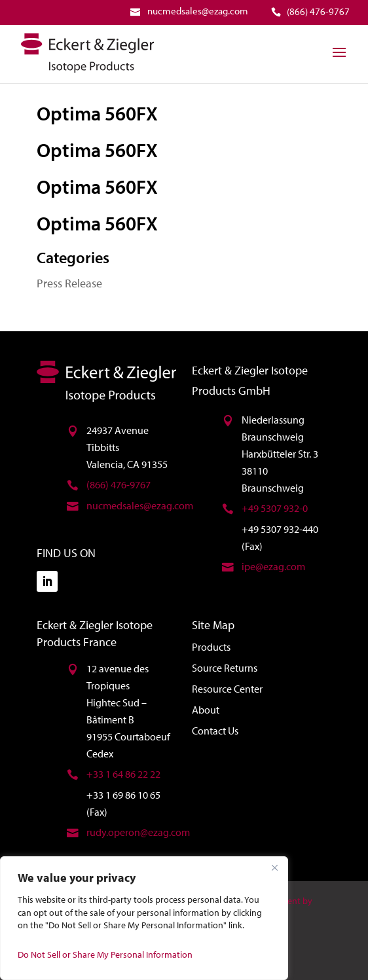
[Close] (274, 867)
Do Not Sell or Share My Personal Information (105, 954)
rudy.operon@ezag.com (138, 832)
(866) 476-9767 (119, 484)
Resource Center (227, 689)
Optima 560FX (97, 113)
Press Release (69, 283)
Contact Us (215, 731)
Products (211, 647)
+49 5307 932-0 (275, 508)
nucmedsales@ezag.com (140, 505)
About (206, 710)
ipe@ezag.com (273, 566)
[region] (144, 918)
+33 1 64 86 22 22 (123, 774)
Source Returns (225, 668)
